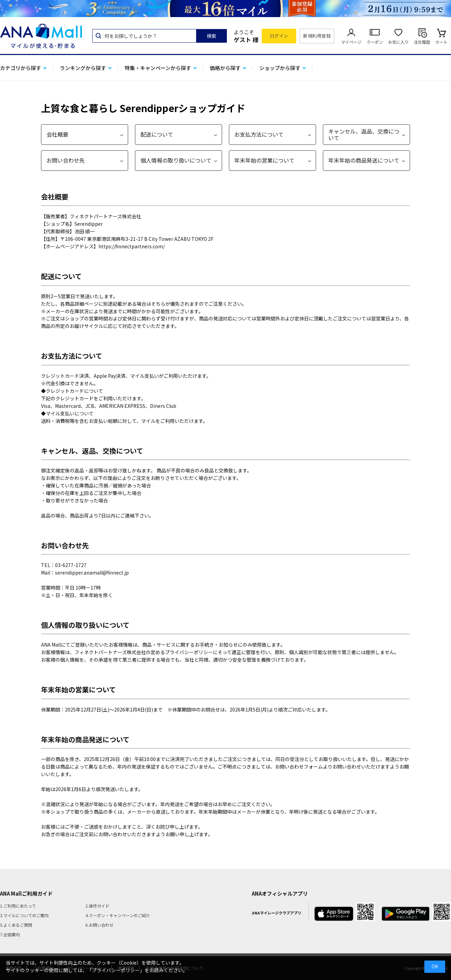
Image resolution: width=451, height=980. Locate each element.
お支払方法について (259, 134)
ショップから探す (280, 68)
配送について (157, 134)
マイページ (351, 42)
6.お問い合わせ (99, 925)
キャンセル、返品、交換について (364, 134)
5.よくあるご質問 (16, 925)
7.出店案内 (10, 934)
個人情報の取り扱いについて (176, 160)
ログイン (279, 36)
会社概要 (57, 134)
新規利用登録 (317, 36)
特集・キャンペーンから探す (158, 68)
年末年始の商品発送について (364, 160)
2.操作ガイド (97, 906)
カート (441, 42)
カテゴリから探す (20, 68)
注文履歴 (422, 42)
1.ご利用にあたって (18, 906)
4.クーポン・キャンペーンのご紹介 (118, 915)
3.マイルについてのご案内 (24, 915)
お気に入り (398, 42)
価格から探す (225, 68)
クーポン (375, 42)
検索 (211, 36)
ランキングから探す (83, 68)
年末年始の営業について (264, 160)
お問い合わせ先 (66, 160)
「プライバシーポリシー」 (116, 970)
